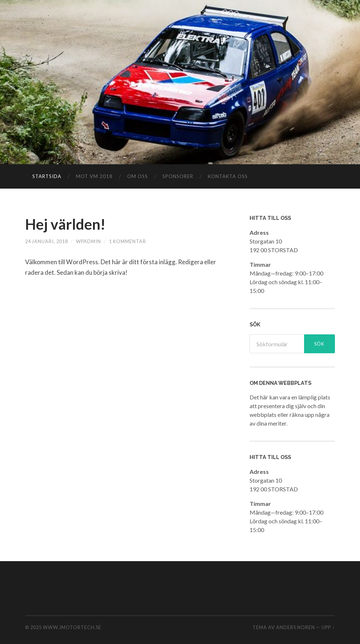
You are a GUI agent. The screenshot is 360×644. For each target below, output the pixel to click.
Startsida (47, 176)
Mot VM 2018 (94, 176)
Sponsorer (178, 176)
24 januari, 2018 (46, 241)
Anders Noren (296, 627)
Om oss (137, 176)
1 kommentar (128, 241)
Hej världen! (65, 224)
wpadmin (88, 241)
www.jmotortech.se (72, 627)
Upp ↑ (328, 627)
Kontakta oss (228, 176)
